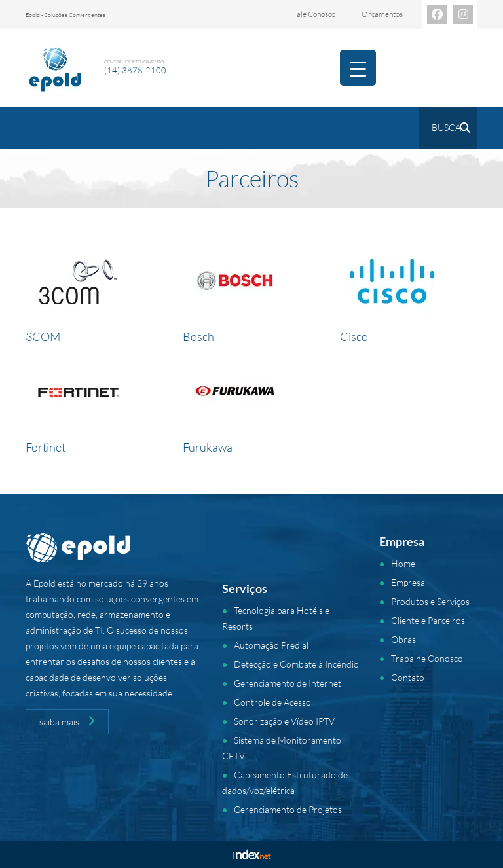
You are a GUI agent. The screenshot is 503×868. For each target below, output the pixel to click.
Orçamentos (382, 14)
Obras (403, 639)
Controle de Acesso (272, 702)
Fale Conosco (314, 14)
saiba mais (67, 721)
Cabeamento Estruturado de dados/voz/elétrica (285, 783)
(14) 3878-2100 (135, 70)
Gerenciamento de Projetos (288, 809)
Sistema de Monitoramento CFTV (282, 748)
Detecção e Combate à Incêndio (296, 664)
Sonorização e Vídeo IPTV (284, 721)
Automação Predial (271, 645)
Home (403, 563)
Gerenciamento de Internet (288, 683)
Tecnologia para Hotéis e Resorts (276, 618)
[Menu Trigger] (358, 68)
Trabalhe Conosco (427, 658)
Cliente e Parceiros (428, 620)
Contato (408, 677)
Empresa (408, 582)
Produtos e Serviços (430, 601)
